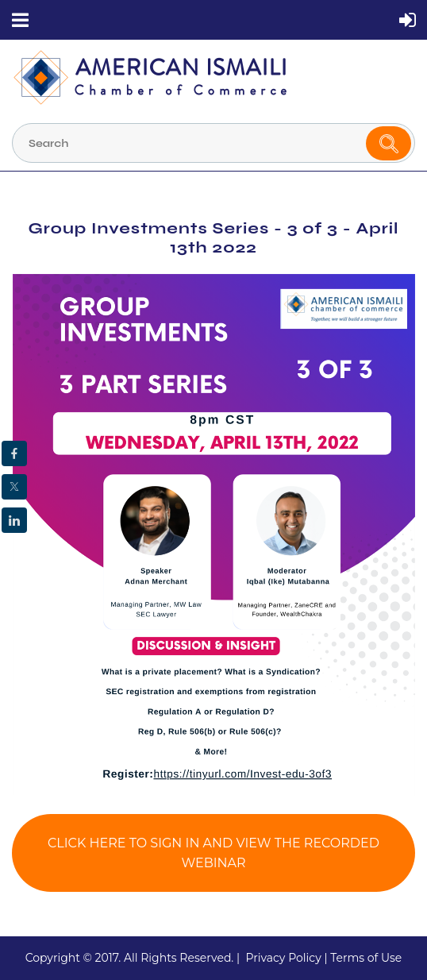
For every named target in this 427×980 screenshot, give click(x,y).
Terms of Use (366, 958)
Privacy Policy (283, 958)
